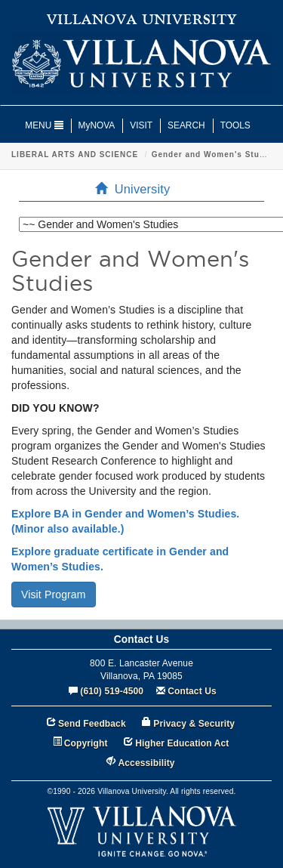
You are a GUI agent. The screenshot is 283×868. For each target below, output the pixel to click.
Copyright (86, 743)
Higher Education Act (182, 743)
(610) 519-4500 (112, 691)
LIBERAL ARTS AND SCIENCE (75, 154)
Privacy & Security (194, 724)
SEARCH (186, 125)
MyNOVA (97, 125)
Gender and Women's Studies (215, 154)
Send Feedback (92, 724)
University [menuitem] (137, 189)
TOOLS (235, 125)
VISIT (141, 125)
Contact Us (192, 691)
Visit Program (54, 595)
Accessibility (147, 763)
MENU (44, 125)
